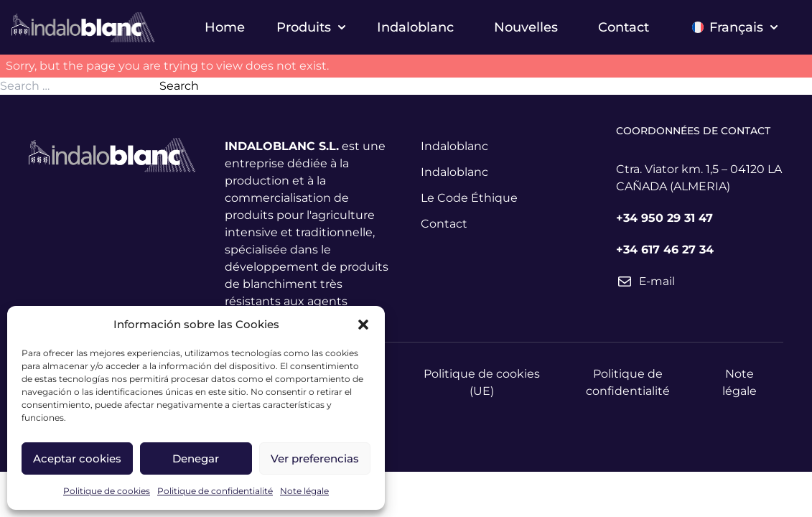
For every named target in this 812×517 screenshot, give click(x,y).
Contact (624, 27)
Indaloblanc (415, 27)
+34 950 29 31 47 (664, 218)
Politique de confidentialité (215, 491)
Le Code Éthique (469, 198)
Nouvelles (526, 27)
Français (735, 27)
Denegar (196, 458)
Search (179, 86)
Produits (311, 27)
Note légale (304, 491)
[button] (363, 325)
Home (225, 27)
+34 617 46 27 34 (665, 250)
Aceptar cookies (77, 458)
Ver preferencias (315, 458)
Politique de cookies (107, 491)
